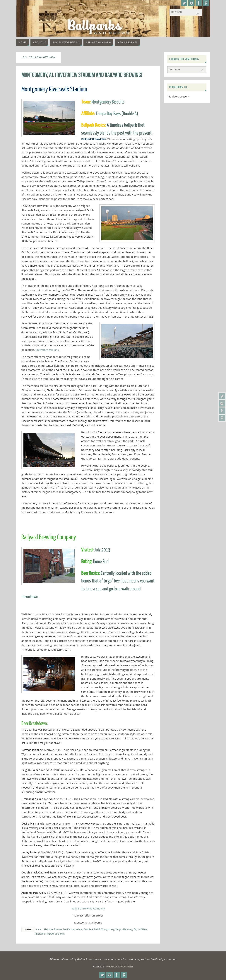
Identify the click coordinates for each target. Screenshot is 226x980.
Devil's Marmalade (73, 929)
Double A (88, 929)
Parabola (112, 967)
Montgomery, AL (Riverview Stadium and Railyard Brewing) (82, 75)
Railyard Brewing (124, 929)
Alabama (48, 929)
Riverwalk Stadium (55, 934)
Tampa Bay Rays (108, 114)
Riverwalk (40, 934)
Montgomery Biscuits (108, 102)
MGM (97, 929)
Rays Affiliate (141, 929)
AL (41, 929)
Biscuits (58, 929)
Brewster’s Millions (47, 350)
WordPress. (127, 967)
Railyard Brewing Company (88, 908)
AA (37, 929)
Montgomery (108, 929)
